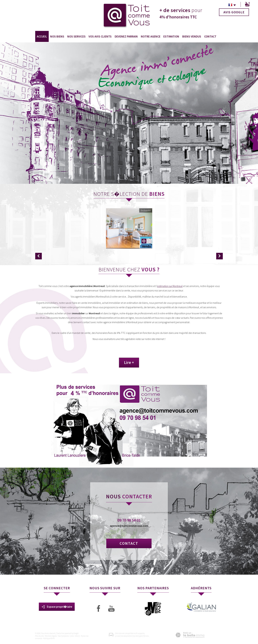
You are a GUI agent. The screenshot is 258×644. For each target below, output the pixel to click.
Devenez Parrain (126, 36)
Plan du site (39, 636)
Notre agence (151, 36)
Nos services (76, 36)
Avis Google (234, 12)
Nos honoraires (63, 636)
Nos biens (57, 36)
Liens (72, 636)
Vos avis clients (100, 36)
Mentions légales (51, 636)
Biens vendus (192, 36)
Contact (210, 36)
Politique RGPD (49, 638)
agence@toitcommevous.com (129, 526)
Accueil (42, 36)
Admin (77, 636)
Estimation (171, 36)
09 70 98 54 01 (129, 520)
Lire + (129, 362)
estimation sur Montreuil (170, 286)
